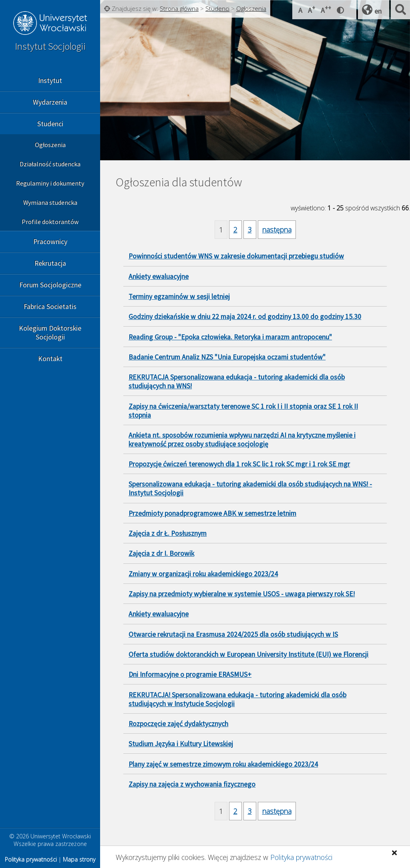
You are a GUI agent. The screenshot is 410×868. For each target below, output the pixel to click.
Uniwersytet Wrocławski (50, 24)
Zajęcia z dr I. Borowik (161, 553)
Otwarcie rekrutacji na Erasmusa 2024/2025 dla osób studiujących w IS (233, 634)
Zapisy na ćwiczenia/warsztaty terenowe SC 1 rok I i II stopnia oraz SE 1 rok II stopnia (243, 411)
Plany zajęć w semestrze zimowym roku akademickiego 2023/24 (223, 764)
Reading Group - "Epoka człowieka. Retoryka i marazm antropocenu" (230, 337)
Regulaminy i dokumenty (50, 183)
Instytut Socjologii (50, 46)
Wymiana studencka (50, 202)
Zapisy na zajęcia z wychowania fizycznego (192, 784)
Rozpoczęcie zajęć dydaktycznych (178, 724)
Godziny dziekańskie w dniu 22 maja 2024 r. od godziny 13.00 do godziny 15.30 (245, 317)
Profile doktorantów (50, 222)
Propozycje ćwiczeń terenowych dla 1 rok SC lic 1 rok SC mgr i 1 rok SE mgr (239, 464)
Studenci (50, 124)
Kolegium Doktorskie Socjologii (50, 333)
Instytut (50, 81)
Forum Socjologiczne (50, 285)
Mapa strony (79, 859)
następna (277, 230)
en (378, 11)
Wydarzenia (50, 102)
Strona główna (179, 8)
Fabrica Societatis (50, 307)
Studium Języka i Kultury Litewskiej (181, 744)
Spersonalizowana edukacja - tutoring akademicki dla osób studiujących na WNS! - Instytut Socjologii (250, 489)
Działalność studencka (50, 164)
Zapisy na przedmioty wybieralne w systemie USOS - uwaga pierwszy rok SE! (242, 594)
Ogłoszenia (50, 145)
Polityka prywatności (301, 857)
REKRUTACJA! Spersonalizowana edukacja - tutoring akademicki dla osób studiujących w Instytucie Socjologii (237, 699)
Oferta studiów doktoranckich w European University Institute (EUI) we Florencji (248, 654)
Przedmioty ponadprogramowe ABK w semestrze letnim (212, 513)
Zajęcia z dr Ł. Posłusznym (168, 533)
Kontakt (50, 359)
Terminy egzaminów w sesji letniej (179, 297)
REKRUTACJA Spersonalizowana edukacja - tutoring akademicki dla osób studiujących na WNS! (237, 382)
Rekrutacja (50, 263)
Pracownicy (50, 242)
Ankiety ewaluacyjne (159, 277)
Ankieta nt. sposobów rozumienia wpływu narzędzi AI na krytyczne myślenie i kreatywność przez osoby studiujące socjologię (242, 440)
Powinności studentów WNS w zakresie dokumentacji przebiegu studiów (236, 256)
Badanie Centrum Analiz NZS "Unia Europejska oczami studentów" (227, 357)
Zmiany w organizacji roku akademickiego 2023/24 (203, 574)
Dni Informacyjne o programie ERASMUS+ (190, 674)
